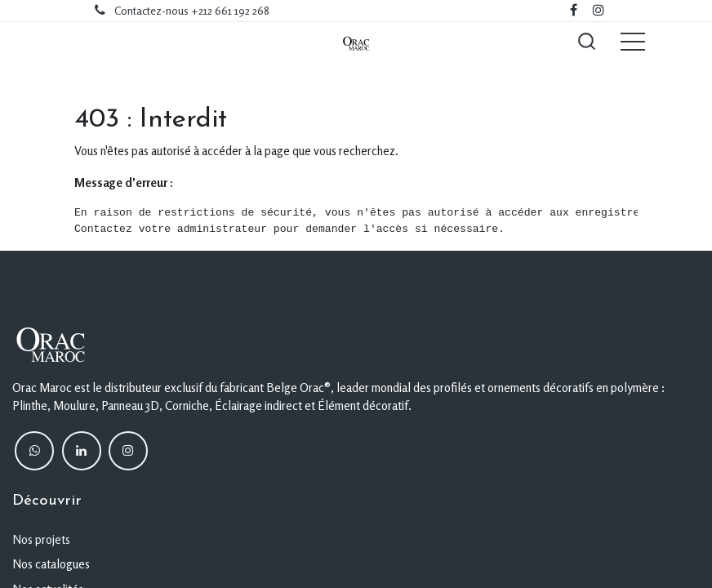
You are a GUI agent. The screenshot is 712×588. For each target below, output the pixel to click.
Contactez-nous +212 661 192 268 (192, 11)
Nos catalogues (51, 564)
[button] (586, 41)
